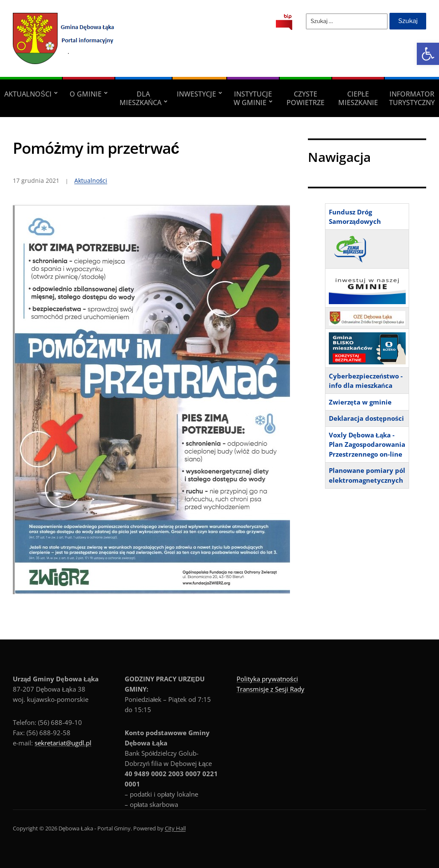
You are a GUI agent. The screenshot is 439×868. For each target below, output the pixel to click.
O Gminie (86, 94)
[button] (428, 54)
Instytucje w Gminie (253, 98)
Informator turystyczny (412, 98)
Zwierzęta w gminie (360, 402)
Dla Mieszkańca (141, 98)
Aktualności (28, 94)
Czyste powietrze (306, 98)
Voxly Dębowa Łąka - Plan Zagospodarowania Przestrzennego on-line (367, 444)
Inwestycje (196, 94)
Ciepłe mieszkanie (358, 98)
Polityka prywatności (267, 679)
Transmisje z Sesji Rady (271, 689)
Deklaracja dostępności (367, 418)
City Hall (175, 828)
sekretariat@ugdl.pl (63, 743)
